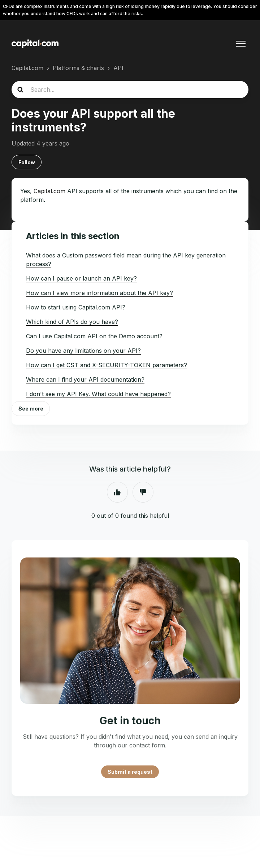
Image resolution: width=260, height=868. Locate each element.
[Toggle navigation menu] (241, 44)
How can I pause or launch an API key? (81, 278)
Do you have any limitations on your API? (83, 351)
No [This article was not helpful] (143, 492)
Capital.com (27, 68)
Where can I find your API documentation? (85, 379)
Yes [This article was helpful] (117, 492)
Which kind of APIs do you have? (72, 322)
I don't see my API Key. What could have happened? (98, 394)
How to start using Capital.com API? (76, 307)
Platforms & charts (78, 68)
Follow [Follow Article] (27, 162)
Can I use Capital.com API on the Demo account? (94, 336)
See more (31, 409)
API (118, 68)
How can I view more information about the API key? (99, 293)
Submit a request (130, 772)
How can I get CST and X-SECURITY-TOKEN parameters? (107, 365)
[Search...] (130, 90)
